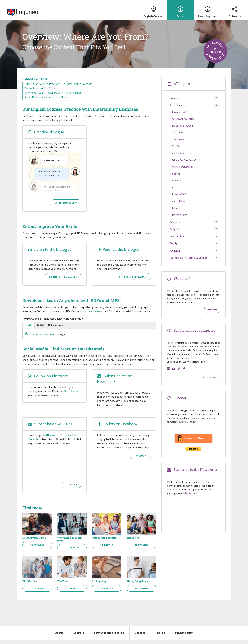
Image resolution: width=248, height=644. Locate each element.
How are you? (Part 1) (35, 542)
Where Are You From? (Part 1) (70, 543)
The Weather (30, 585)
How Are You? (179, 198)
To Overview (37, 549)
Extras (180, 9)
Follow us (71, 395)
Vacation (175, 254)
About (59, 637)
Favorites (177, 184)
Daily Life (175, 233)
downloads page (89, 315)
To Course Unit (66, 207)
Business (175, 226)
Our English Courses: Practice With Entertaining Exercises (58, 88)
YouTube (72, 488)
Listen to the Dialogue (50, 253)
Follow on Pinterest (48, 380)
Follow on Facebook (117, 428)
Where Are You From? (183, 123)
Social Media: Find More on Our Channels (48, 101)
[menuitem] (153, 12)
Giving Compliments (138, 585)
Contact (140, 637)
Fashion (176, 191)
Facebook (140, 460)
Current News (179, 205)
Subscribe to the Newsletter (115, 383)
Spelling (176, 177)
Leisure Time (177, 240)
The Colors (133, 542)
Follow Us (235, 9)
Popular (174, 102)
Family (173, 247)
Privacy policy (184, 637)
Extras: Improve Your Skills (40, 92)
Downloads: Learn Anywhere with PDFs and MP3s (53, 97)
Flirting (176, 212)
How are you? (179, 116)
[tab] (29, 329)
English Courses (153, 9)
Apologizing (99, 585)
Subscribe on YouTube (50, 428)
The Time (63, 585)
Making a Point (180, 219)
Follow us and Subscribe (109, 637)
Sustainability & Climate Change (188, 261)
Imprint (160, 637)
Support (79, 637)
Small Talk (176, 109)
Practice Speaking (135, 281)
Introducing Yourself (104, 542)
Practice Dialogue (46, 136)
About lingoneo (208, 9)
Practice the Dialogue (118, 253)
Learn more (212, 314)
